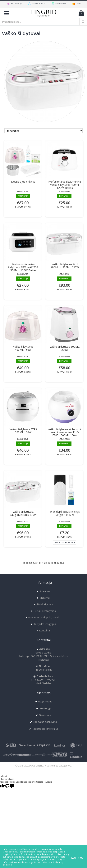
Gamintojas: (64, 542)
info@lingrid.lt (44, 668)
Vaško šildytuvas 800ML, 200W (65, 348)
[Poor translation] (9, 786)
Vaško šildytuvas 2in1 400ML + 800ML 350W (65, 266)
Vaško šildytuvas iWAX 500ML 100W (23, 431)
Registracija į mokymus (43, 729)
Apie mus (43, 591)
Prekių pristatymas (43, 611)
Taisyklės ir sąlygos (43, 624)
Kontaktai (43, 630)
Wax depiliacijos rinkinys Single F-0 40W (65, 513)
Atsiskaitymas (43, 604)
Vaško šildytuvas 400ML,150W (23, 348)
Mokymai (44, 598)
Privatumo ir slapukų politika (43, 617)
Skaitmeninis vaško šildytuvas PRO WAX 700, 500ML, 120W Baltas (23, 267)
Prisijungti (44, 708)
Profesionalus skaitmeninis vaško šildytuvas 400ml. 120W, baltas (65, 185)
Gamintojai (43, 715)
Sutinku (77, 858)
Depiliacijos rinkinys (23, 182)
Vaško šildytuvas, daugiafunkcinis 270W (23, 513)
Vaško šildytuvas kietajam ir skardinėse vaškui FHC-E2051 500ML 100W (65, 432)
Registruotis (43, 702)
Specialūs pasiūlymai (43, 722)
